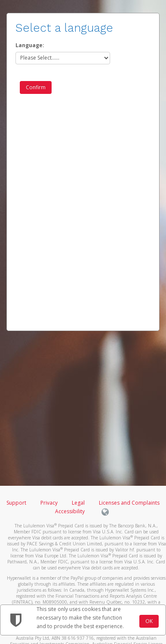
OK (149, 621)
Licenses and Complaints (129, 503)
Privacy (49, 503)
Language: (30, 45)
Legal (78, 503)
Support (16, 503)
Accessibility (70, 511)
